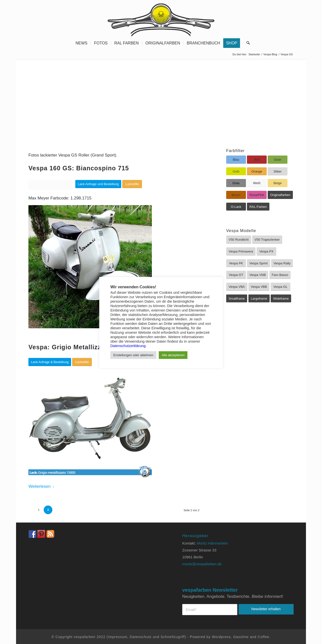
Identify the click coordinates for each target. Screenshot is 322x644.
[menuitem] (81, 43)
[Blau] (236, 160)
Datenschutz (141, 637)
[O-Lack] (236, 207)
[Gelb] (236, 171)
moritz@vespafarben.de (202, 564)
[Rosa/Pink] (257, 195)
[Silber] (278, 171)
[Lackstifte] (132, 184)
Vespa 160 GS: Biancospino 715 (79, 168)
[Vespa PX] (266, 251)
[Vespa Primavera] (241, 251)
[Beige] (278, 183)
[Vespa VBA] (237, 287)
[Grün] (278, 160)
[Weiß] (257, 183)
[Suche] (246, 43)
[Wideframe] (281, 299)
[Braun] (236, 195)
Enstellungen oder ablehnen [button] (133, 355)
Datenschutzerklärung (128, 346)
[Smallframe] (237, 299)
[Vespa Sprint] (259, 263)
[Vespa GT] (236, 275)
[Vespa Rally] (282, 263)
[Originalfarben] (280, 195)
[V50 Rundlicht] (239, 240)
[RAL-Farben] (258, 207)
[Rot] (257, 160)
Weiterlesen (41, 486)
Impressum (118, 637)
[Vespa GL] (281, 287)
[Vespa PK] (236, 263)
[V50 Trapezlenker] (267, 240)
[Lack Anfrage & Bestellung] (50, 362)
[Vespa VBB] (259, 287)
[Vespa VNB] (258, 275)
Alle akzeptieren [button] (173, 355)
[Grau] (236, 183)
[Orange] (257, 171)
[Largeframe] (259, 299)
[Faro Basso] (280, 275)
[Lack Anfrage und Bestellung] (98, 184)
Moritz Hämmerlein (212, 543)
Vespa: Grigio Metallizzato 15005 (80, 347)
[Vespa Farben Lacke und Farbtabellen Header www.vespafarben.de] (161, 19)
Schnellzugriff (173, 637)
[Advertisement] (161, 97)
